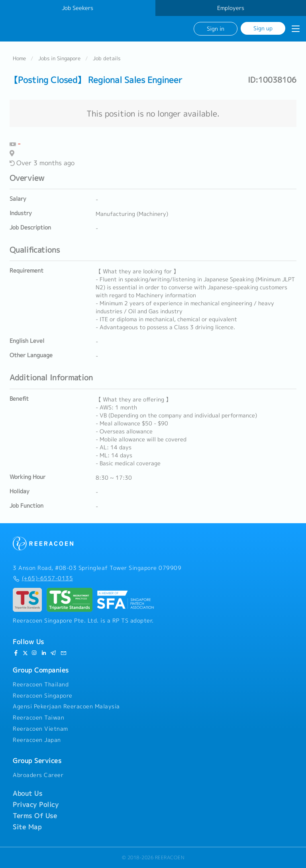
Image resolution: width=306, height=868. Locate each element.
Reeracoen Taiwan (38, 718)
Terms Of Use (35, 816)
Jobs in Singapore (59, 58)
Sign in (216, 29)
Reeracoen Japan (37, 740)
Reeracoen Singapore (43, 696)
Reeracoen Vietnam (40, 729)
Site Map (27, 827)
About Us (27, 793)
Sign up (263, 28)
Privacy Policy (36, 805)
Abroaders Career (38, 775)
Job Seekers (77, 8)
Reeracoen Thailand (41, 684)
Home (19, 58)
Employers (231, 8)
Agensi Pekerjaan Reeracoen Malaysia (66, 706)
